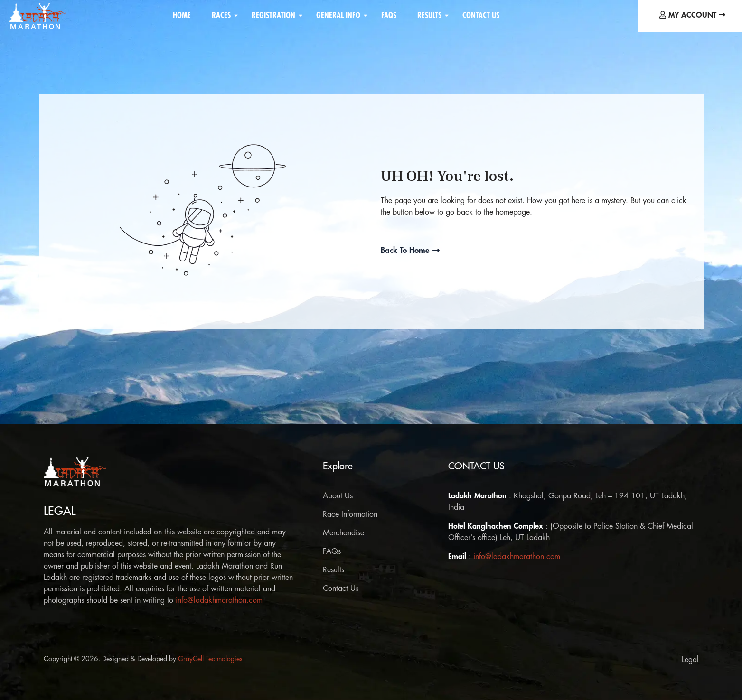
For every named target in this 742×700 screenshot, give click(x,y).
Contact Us (481, 15)
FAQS (389, 15)
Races (223, 15)
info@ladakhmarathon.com (219, 600)
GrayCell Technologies (210, 659)
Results (431, 15)
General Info (340, 15)
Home (182, 15)
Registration (275, 15)
